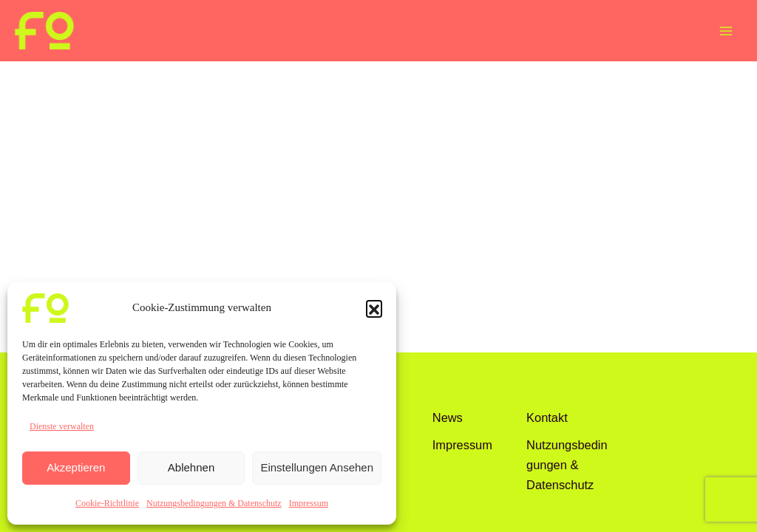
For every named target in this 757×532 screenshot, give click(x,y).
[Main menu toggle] (726, 31)
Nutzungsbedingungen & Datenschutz (214, 503)
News (448, 417)
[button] (374, 308)
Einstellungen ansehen (317, 467)
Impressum (309, 503)
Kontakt (547, 417)
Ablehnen (191, 467)
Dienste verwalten (62, 426)
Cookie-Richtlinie (107, 503)
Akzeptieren (76, 467)
